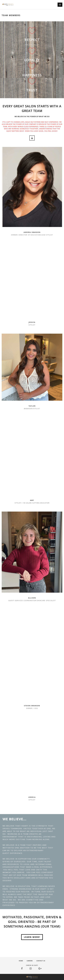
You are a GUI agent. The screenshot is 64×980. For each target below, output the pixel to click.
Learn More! (32, 937)
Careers (30, 961)
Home (21, 961)
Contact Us (41, 961)
